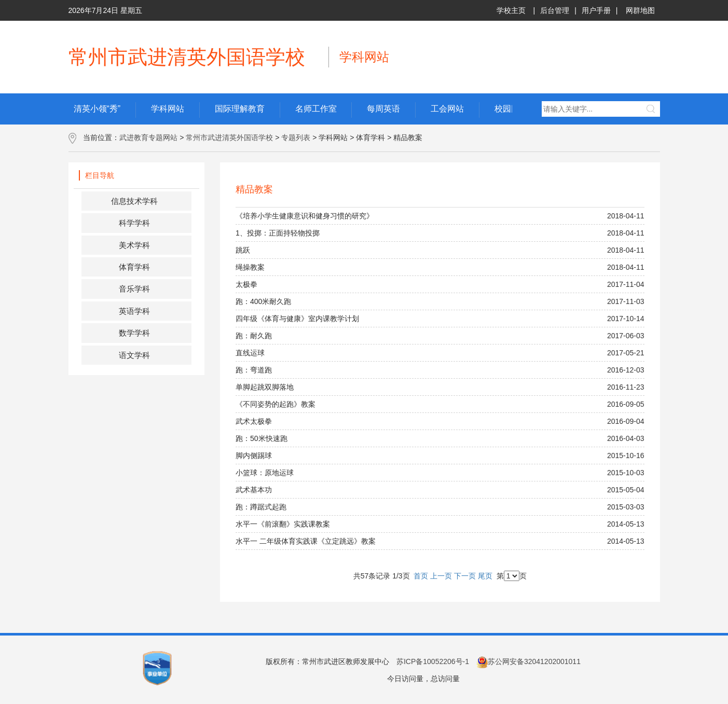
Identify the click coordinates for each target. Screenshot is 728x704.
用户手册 (596, 10)
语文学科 (134, 355)
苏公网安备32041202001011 (528, 661)
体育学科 (134, 267)
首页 (421, 576)
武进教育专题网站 (148, 137)
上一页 (441, 576)
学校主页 (511, 10)
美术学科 (134, 245)
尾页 (485, 576)
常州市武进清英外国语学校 (229, 137)
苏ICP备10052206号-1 (433, 661)
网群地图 (640, 10)
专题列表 (296, 137)
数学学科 (134, 333)
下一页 (465, 576)
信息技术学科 (134, 201)
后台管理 (555, 10)
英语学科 (134, 311)
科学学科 (134, 223)
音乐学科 (134, 289)
